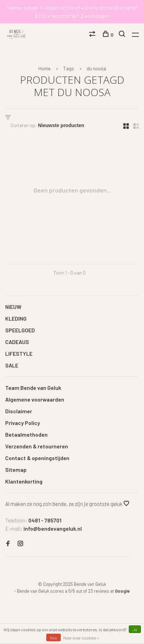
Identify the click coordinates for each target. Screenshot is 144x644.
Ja (135, 630)
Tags (69, 68)
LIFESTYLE (19, 354)
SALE (12, 365)
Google (122, 591)
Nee (54, 638)
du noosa (96, 68)
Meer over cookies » (81, 638)
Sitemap (16, 470)
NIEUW (13, 307)
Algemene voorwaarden (35, 399)
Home (44, 68)
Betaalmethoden (26, 434)
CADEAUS (17, 342)
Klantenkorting (24, 481)
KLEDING (16, 318)
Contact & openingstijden (37, 458)
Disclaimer (19, 411)
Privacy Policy (23, 423)
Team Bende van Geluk (33, 388)
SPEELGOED (20, 330)
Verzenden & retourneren (37, 446)
